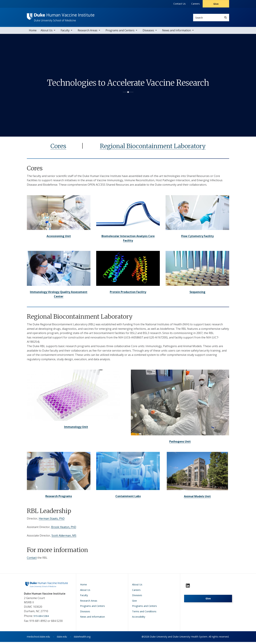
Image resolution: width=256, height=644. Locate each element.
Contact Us (180, 4)
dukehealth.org (82, 639)
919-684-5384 (41, 618)
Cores (58, 148)
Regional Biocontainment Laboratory (153, 148)
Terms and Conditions (144, 613)
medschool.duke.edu (38, 639)
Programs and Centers (120, 32)
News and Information (177, 32)
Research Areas (88, 32)
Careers (195, 4)
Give (216, 4)
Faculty (65, 32)
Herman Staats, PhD (52, 521)
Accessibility (139, 619)
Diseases (148, 32)
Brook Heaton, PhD (64, 529)
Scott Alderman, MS (64, 537)
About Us (47, 32)
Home (33, 32)
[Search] (225, 17)
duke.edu (62, 639)
